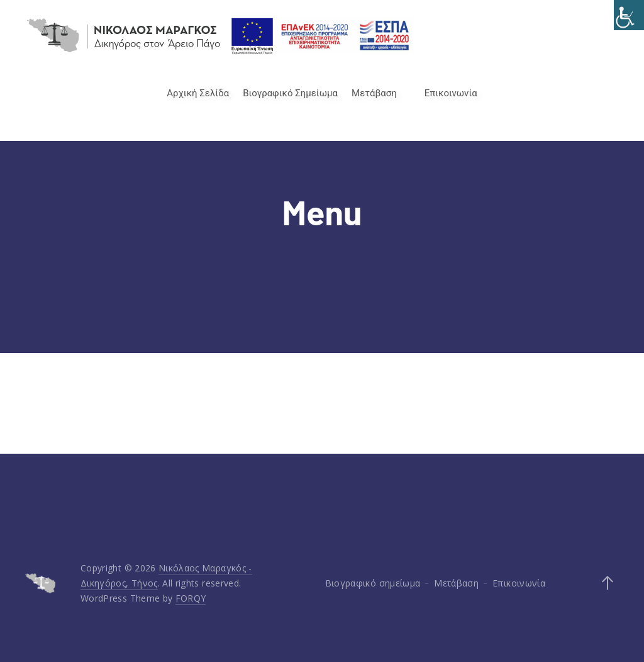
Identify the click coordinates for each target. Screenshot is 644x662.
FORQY (191, 598)
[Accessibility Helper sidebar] (629, 15)
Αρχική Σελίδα (198, 93)
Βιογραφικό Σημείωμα (290, 93)
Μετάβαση (374, 93)
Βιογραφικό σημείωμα (373, 583)
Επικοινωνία (451, 93)
